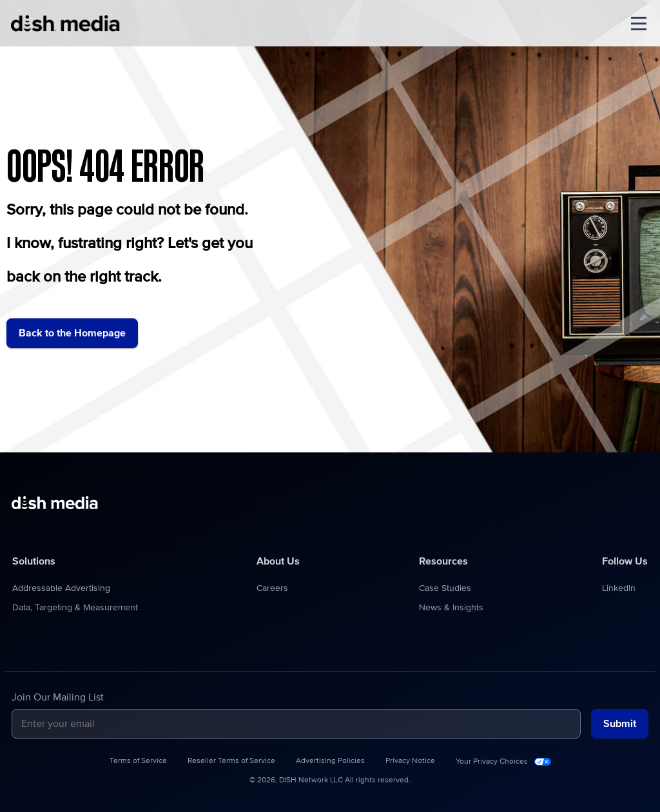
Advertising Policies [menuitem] (330, 761)
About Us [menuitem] (278, 561)
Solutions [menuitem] (34, 561)
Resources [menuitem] (443, 561)
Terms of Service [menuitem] (138, 761)
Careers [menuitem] (272, 588)
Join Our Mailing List (58, 697)
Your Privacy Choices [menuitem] (492, 762)
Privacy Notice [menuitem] (410, 761)
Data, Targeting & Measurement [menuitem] (75, 608)
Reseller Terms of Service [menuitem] (231, 761)
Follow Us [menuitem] (625, 561)
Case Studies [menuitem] (445, 588)
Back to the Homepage (72, 333)
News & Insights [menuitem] (451, 608)
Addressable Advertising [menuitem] (61, 588)
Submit (620, 724)
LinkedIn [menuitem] (619, 588)
